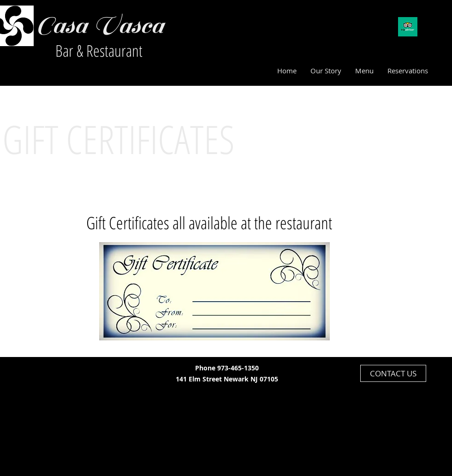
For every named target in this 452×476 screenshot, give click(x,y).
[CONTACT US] (393, 373)
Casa (61, 25)
